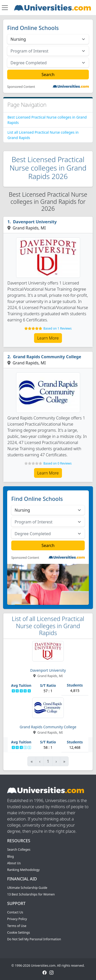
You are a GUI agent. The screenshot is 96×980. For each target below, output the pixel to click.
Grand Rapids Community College (47, 357)
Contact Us (15, 912)
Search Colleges (19, 850)
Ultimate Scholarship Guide (27, 888)
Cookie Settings (19, 932)
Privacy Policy (17, 919)
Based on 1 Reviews (57, 328)
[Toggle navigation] (5, 8)
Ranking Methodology (23, 870)
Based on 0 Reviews (57, 463)
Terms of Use (17, 926)
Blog (10, 856)
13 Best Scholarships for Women (31, 894)
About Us (14, 863)
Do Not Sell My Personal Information (34, 939)
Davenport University (35, 222)
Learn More (48, 338)
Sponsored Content (21, 87)
